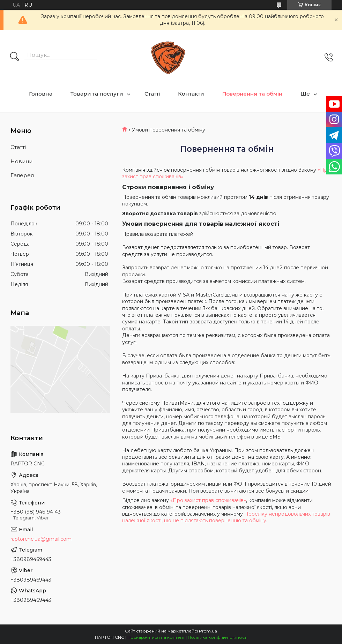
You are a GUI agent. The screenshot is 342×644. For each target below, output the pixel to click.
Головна (41, 94)
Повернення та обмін (252, 94)
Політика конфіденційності (218, 637)
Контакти (191, 94)
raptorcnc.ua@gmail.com (41, 539)
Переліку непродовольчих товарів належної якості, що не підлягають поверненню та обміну (226, 517)
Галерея (22, 175)
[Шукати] (15, 57)
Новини (21, 161)
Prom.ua (208, 631)
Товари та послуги (97, 94)
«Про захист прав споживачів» (208, 500)
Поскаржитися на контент (156, 637)
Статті (152, 94)
